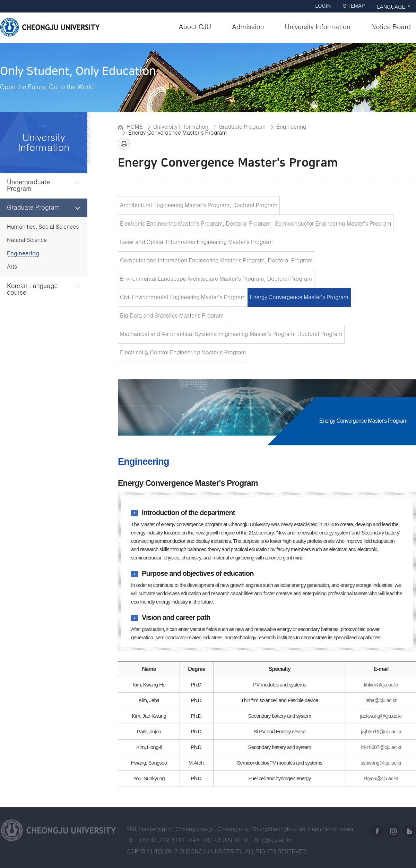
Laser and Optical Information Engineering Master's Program (197, 242)
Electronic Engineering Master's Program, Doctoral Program (196, 224)
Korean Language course (32, 290)
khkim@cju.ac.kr (381, 685)
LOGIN (323, 6)
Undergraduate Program (28, 186)
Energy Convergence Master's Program (299, 297)
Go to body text (208, 0)
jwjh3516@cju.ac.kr (381, 731)
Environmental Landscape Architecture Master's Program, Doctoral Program (216, 279)
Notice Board (391, 27)
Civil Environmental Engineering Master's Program (183, 297)
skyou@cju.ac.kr (381, 778)
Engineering (23, 254)
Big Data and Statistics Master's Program (172, 316)
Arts (12, 267)
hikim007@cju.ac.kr (381, 747)
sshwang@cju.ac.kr (381, 763)
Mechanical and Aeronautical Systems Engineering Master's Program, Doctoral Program (231, 334)
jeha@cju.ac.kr (381, 700)
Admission (248, 27)
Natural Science (27, 240)
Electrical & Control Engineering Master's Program (183, 353)
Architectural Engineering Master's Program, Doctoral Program (199, 205)
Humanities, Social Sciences (43, 227)
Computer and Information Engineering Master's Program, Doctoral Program (216, 261)
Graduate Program (33, 208)
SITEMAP (354, 6)
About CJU (195, 27)
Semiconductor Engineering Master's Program (333, 224)
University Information (318, 27)
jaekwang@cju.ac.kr (381, 716)
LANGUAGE (391, 7)
